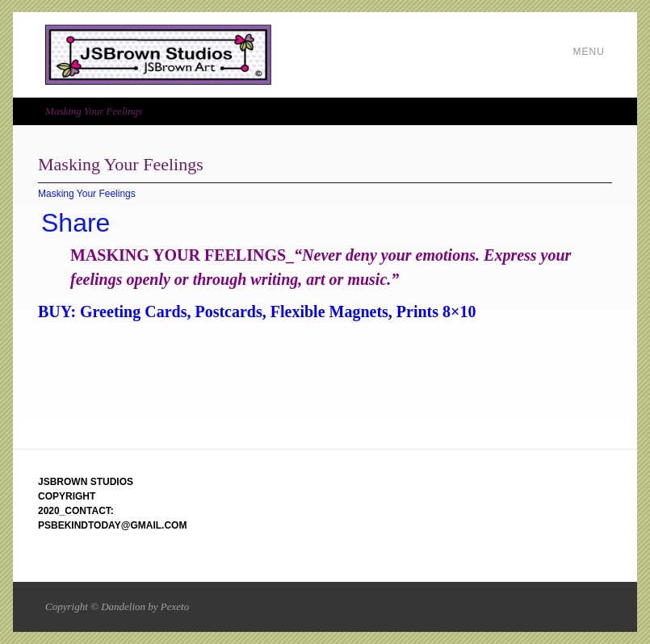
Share (75, 223)
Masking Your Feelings (87, 194)
